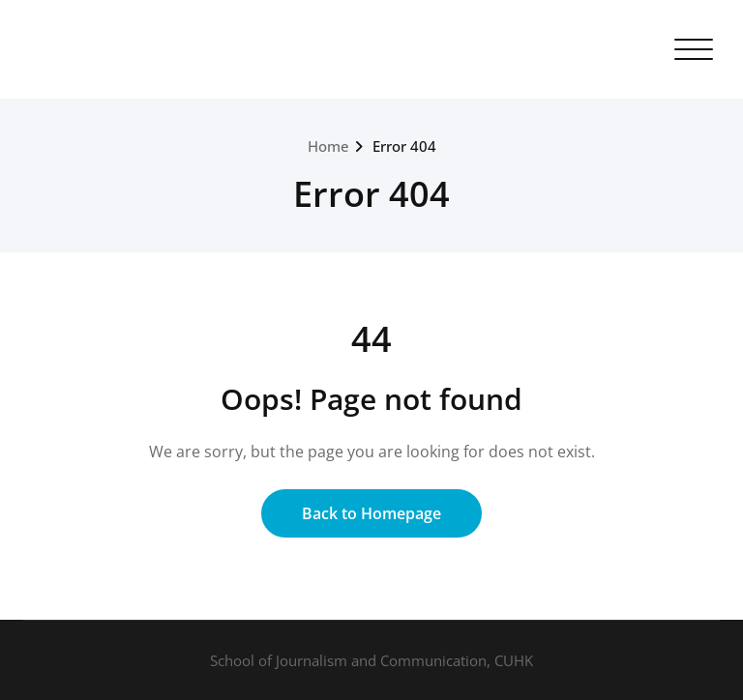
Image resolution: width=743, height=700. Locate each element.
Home (328, 146)
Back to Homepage (371, 513)
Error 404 (404, 146)
